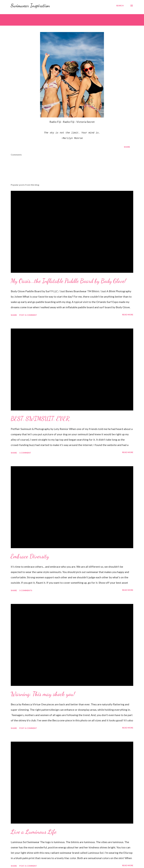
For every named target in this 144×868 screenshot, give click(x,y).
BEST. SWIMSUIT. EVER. (41, 419)
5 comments (26, 590)
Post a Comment (28, 315)
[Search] (120, 6)
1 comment (25, 453)
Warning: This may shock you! (43, 694)
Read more (128, 315)
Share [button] (127, 147)
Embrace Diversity (30, 556)
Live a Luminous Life (34, 832)
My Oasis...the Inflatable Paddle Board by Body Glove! (68, 281)
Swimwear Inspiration (30, 6)
